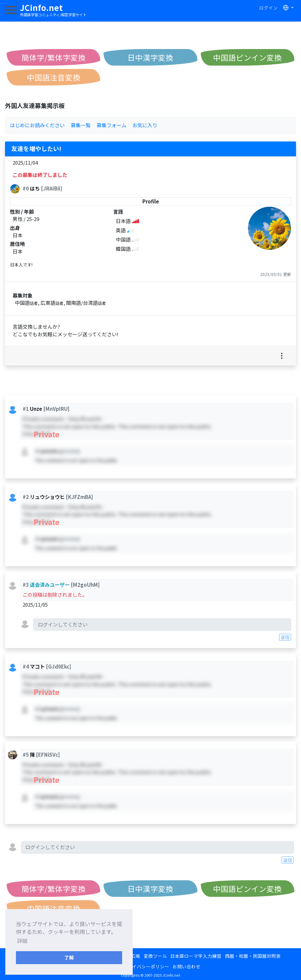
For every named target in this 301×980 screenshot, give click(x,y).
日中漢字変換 (150, 57)
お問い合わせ (187, 966)
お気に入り (145, 125)
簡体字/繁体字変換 (54, 57)
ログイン (268, 8)
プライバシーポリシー (146, 966)
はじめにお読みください (37, 125)
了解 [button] (69, 957)
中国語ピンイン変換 (247, 57)
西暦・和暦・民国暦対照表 (253, 956)
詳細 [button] (22, 941)
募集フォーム (112, 125)
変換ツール (155, 956)
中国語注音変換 (54, 77)
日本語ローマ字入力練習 (196, 956)
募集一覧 (81, 125)
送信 (285, 637)
